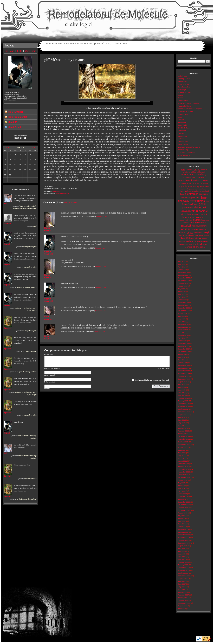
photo (190, 233)
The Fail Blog (183, 150)
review (206, 235)
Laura (180, 117)
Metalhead (182, 131)
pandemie (196, 229)
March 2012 (182, 428)
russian (204, 238)
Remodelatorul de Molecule (107, 16)
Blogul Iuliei (182, 81)
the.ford (197, 244)
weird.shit (192, 247)
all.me (197, 170)
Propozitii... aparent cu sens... (189, 103)
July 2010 (181, 483)
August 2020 (183, 313)
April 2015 (182, 338)
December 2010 (184, 469)
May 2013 (182, 390)
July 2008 (181, 548)
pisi (195, 232)
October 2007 (183, 573)
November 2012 (184, 406)
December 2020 (184, 308)
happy (193, 207)
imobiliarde (184, 211)
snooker (205, 241)
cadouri (187, 177)
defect (207, 187)
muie (196, 222)
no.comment (201, 226)
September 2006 (184, 603)
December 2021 (184, 278)
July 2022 (181, 261)
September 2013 (184, 379)
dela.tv (184, 189)
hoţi (204, 208)
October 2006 (183, 600)
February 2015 (183, 343)
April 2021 (182, 297)
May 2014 (182, 357)
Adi (6, 203)
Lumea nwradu (183, 101)
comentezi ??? (58, 191)
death (202, 187)
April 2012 (182, 425)
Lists (20, 51)
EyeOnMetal (183, 136)
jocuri (204, 214)
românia (196, 238)
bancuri (202, 172)
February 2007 (183, 595)
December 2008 (184, 535)
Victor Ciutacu (183, 144)
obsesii (186, 229)
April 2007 (182, 589)
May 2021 (182, 294)
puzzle (181, 235)
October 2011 (183, 442)
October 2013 (183, 376)
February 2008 (183, 562)
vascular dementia (62, 193)
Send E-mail (15, 127)
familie (183, 198)
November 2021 (184, 281)
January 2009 (183, 532)
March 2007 (182, 592)
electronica (192, 194)
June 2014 (182, 354)
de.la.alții (196, 187)
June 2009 (182, 518)
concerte (196, 183)
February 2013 (183, 398)
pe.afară (182, 233)
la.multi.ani (189, 217)
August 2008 (183, 546)
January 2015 (183, 346)
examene (203, 194)
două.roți (205, 191)
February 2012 (183, 431)
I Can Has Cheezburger (187, 152)
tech (191, 244)
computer (204, 180)
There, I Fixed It (184, 155)
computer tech (185, 183)
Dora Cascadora (184, 87)
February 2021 (183, 302)
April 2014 (182, 360)
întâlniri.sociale (198, 211)
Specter (7, 328)
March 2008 (182, 559)
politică (200, 233)
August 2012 (183, 415)
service (197, 241)
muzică (186, 226)
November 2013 (184, 374)
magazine (197, 220)
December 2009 (184, 502)
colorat (197, 180)
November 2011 (184, 439)
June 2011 (182, 453)
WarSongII (182, 90)
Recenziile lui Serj (185, 106)
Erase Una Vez (183, 84)
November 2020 (184, 311)
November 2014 (184, 352)
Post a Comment (70, 203)
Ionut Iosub (182, 122)
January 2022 (183, 275)
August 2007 (183, 578)
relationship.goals (197, 235)
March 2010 (182, 494)
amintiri (185, 172)
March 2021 (182, 300)
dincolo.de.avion (187, 191)
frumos (201, 201)
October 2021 (183, 283)
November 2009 (184, 505)
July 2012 (181, 417)
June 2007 (182, 584)
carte (193, 177)
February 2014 (183, 365)
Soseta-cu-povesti (185, 92)
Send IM (13, 122)
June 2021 (182, 292)
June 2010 (182, 486)
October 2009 (183, 507)
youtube (201, 247)
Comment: (48, 355)
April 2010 (182, 491)
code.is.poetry (187, 180)
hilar (198, 207)
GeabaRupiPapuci (190, 204)
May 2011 (182, 455)
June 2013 (182, 387)
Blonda (181, 98)
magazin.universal (186, 220)
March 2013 (182, 395)
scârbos (182, 241)
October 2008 (183, 540)
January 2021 (183, 305)
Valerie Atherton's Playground (189, 147)
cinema (200, 177)
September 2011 (184, 445)
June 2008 (182, 551)
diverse (198, 191)
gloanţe (186, 208)
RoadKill (185, 238)
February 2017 (183, 335)
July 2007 (181, 581)
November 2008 (184, 537)
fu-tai (207, 201)
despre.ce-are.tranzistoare (196, 189)
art (198, 172)
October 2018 (183, 330)
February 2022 (183, 272)
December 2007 (184, 568)
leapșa (199, 217)
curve (190, 187)
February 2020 (183, 324)
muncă (203, 222)
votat (184, 247)
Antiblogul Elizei (184, 79)
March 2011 (182, 461)
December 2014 (184, 349)
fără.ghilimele (193, 198)
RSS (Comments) (18, 117)
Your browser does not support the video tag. (107, 103)
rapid (187, 235)
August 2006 (183, 606)
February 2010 (183, 496)
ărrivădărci (192, 172)
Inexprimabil (182, 125)
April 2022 (182, 267)
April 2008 (182, 557)
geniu (202, 204)
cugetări (183, 187)
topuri (205, 244)
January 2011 (183, 466)
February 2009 (183, 529)
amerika (204, 170)
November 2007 (184, 570)
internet (184, 214)
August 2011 (183, 447)
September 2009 (184, 510)
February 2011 (183, 464)
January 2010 (183, 499)
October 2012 (183, 409)
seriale (189, 241)
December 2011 (184, 436)
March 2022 (182, 270)
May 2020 (182, 319)
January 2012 (183, 434)
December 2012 (184, 404)
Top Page (9, 51)
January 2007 (183, 598)
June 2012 (182, 420)
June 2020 (182, 316)
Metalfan (181, 139)
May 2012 (182, 423)
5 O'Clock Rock (184, 128)
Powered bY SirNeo (185, 111)
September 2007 (184, 576)
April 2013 (182, 393)
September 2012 (184, 412)
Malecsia (181, 120)
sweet (181, 244)
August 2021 (183, 286)
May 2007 (182, 587)
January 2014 (183, 368)
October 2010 (183, 475)
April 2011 (182, 458)
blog (204, 174)
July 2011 (181, 450)
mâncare (206, 220)
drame (182, 194)
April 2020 (182, 322)
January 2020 (183, 327)
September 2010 (184, 477)
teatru (186, 244)
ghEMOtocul (183, 76)
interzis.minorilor (194, 214)
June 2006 (182, 609)
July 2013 (181, 384)
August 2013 (183, 382)
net (194, 226)
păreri (204, 229)
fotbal (193, 201)
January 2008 (183, 565)
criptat (206, 183)
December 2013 (184, 371)
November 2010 (184, 472)
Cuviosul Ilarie (183, 114)
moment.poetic (187, 222)
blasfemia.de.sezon (191, 174)
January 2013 (183, 401)
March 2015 (182, 341)
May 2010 (182, 488)
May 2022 (182, 264)
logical (7, 244)
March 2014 (182, 363)
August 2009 (183, 513)
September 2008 (184, 543)
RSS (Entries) (16, 112)
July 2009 (181, 516)
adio (183, 170)
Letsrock (181, 133)
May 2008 (182, 554)
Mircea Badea (183, 142)
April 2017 (182, 333)
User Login (30, 51)
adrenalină (190, 170)
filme (203, 197)
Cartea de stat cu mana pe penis (190, 109)
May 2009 (182, 521)
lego (203, 217)
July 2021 (181, 289)
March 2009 (182, 527)
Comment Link (102, 217)
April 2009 (182, 524)
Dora (47, 336)
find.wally (184, 201)
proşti (206, 232)
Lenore (181, 95)
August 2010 (183, 480)
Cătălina (8, 223)
